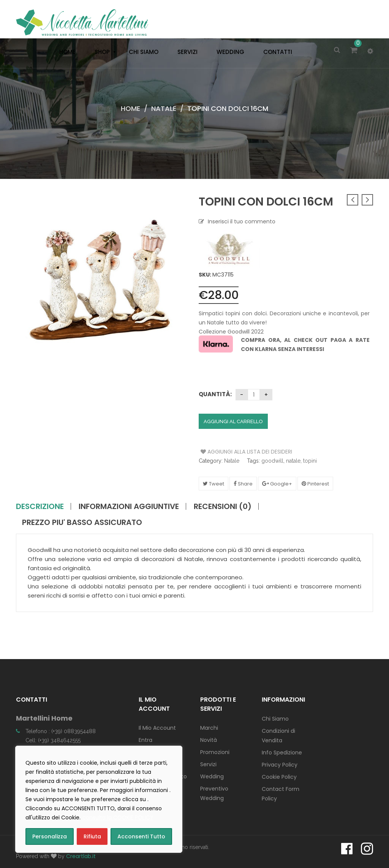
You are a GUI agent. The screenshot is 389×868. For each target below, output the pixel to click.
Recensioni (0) (223, 506)
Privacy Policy (280, 765)
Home (130, 108)
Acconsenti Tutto (141, 836)
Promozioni (215, 752)
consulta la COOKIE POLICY (118, 817)
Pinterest (315, 484)
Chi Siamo (275, 719)
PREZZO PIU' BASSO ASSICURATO (82, 522)
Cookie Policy (279, 777)
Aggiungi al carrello (233, 421)
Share (243, 484)
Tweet (213, 484)
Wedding (212, 776)
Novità (209, 740)
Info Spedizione (282, 753)
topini (310, 461)
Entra (145, 740)
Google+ (277, 484)
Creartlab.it (81, 856)
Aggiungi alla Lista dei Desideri (229, 452)
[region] (99, 799)
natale (293, 461)
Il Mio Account (157, 728)
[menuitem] (66, 52)
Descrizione (40, 506)
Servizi (208, 764)
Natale (164, 108)
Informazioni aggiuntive (129, 506)
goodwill (272, 461)
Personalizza (50, 836)
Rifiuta (92, 836)
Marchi (209, 728)
